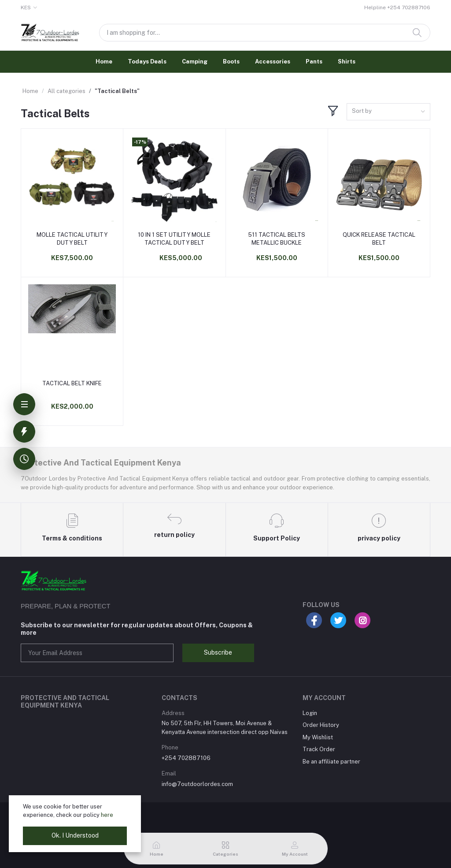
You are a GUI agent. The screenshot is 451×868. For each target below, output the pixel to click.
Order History (321, 725)
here (107, 815)
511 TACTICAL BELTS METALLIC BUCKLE (277, 239)
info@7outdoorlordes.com (197, 784)
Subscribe (218, 652)
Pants (314, 61)
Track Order (319, 749)
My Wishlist (318, 737)
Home (104, 61)
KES (26, 7)
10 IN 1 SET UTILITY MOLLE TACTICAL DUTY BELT (174, 239)
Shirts (347, 61)
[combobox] (388, 112)
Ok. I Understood (75, 835)
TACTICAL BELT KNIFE (72, 383)
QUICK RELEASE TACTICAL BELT (379, 239)
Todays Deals (147, 61)
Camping (195, 61)
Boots (231, 61)
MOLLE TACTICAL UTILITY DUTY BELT (72, 239)
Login (310, 713)
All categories (67, 91)
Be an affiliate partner (331, 762)
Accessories (273, 61)
